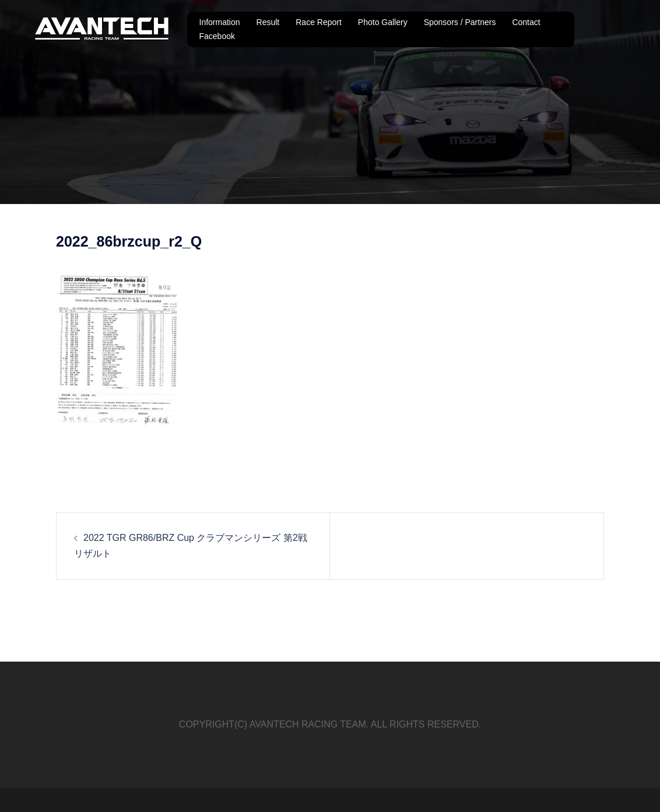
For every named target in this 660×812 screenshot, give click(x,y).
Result (268, 22)
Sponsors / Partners (460, 22)
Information (220, 22)
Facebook (217, 36)
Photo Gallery (383, 22)
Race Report (319, 22)
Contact (526, 22)
